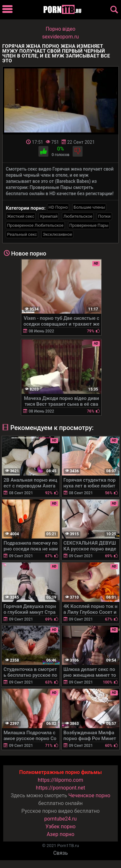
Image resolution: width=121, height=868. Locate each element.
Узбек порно (61, 826)
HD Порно (58, 207)
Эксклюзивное (57, 234)
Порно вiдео (60, 29)
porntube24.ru (60, 819)
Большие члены (89, 207)
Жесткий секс (21, 216)
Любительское (78, 216)
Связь (60, 853)
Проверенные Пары (89, 225)
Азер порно (61, 834)
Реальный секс (22, 234)
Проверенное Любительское (35, 225)
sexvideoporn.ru (61, 37)
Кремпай (49, 216)
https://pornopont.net (60, 788)
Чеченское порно (89, 795)
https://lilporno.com (60, 780)
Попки (104, 216)
